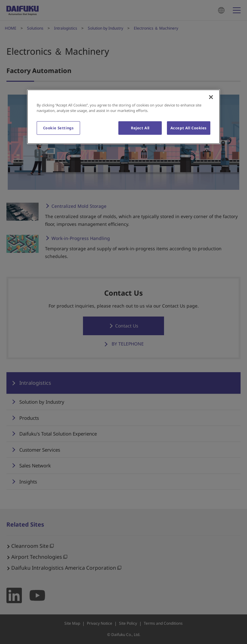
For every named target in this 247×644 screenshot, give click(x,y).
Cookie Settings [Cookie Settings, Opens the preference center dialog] (59, 128)
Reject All (140, 128)
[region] (123, 117)
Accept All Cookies (189, 128)
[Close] (211, 97)
